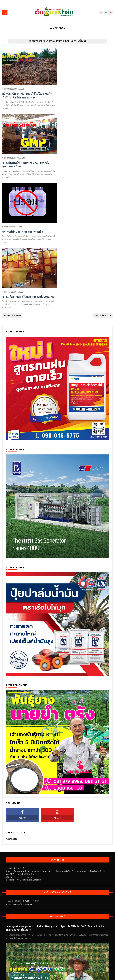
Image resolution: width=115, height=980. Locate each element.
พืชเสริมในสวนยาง (87, 954)
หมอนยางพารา (70, 959)
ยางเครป (21, 959)
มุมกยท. (101, 954)
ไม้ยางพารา (98, 959)
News (10, 954)
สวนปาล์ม (41, 959)
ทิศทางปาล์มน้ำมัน (29, 954)
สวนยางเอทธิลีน (54, 959)
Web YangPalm (65, 976)
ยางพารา (11, 959)
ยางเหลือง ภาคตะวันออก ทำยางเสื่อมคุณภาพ (28, 229)
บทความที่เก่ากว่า (102, 247)
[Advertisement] (86, 64)
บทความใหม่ (60, 954)
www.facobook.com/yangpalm (28, 812)
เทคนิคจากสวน (84, 959)
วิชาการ (31, 959)
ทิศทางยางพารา (45, 954)
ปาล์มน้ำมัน (72, 954)
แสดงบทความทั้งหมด (76, 41)
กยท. (17, 954)
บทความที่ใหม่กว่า (14, 247)
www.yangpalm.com (23, 809)
